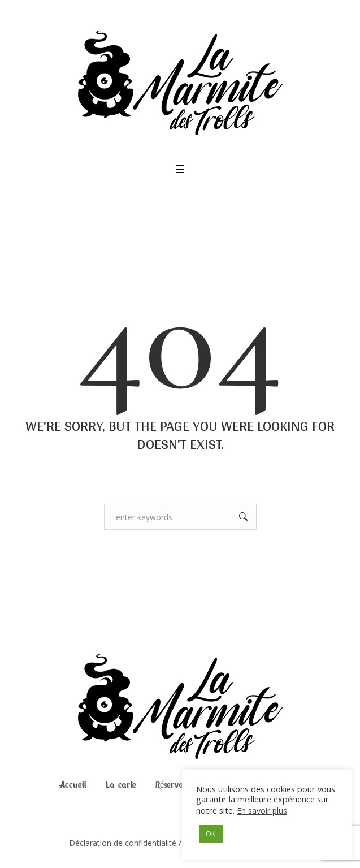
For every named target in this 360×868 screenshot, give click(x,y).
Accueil (73, 785)
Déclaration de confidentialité (123, 843)
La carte (121, 785)
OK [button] (211, 834)
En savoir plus (262, 811)
